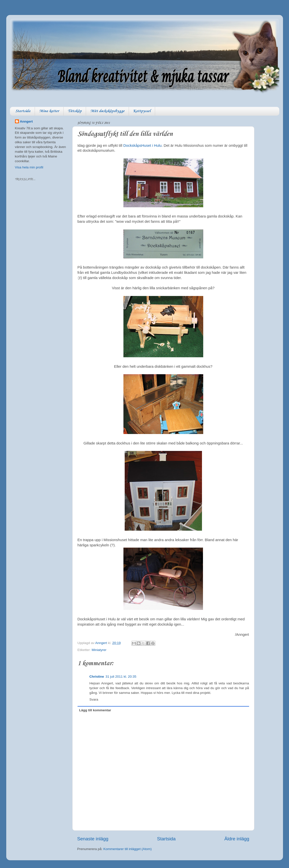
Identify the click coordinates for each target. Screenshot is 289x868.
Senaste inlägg (93, 839)
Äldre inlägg (237, 839)
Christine (97, 677)
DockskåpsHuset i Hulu (143, 145)
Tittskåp (75, 111)
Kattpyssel (142, 111)
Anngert (26, 121)
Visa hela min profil (29, 167)
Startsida (23, 111)
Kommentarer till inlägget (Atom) (128, 849)
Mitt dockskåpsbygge (107, 111)
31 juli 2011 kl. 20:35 (121, 677)
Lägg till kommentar (95, 710)
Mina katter (49, 111)
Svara (94, 699)
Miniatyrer (99, 650)
